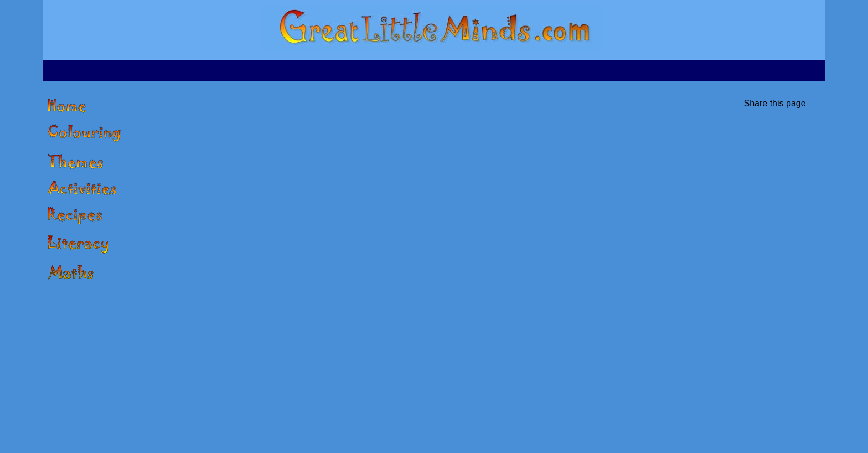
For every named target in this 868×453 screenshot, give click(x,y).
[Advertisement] (434, 70)
